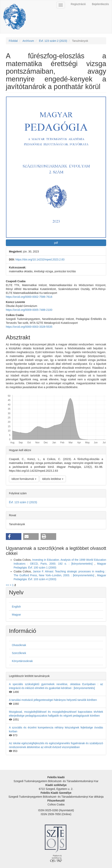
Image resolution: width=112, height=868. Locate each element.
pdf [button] (56, 243)
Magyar (16, 615)
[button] (14, 537)
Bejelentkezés (100, 4)
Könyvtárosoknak (22, 661)
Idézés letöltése (53, 479)
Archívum (28, 41)
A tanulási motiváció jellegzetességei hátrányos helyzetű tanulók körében (53, 700)
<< (7, 585)
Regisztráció (78, 4)
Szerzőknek (19, 653)
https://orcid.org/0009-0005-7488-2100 (29, 310)
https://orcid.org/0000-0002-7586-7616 (29, 297)
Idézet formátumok (24, 479)
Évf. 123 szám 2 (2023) (53, 41)
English (16, 607)
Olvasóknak (19, 645)
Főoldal (13, 41)
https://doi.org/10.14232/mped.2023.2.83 (40, 259)
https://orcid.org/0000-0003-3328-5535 (29, 327)
